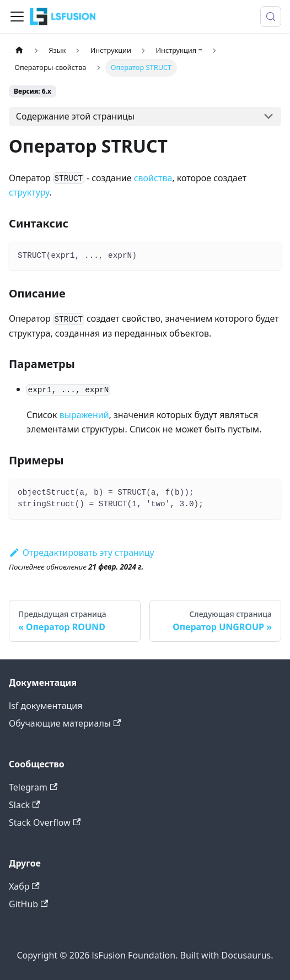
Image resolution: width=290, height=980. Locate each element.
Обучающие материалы (65, 723)
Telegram (33, 787)
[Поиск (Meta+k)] (271, 17)
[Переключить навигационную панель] (17, 17)
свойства (153, 178)
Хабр (24, 886)
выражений (84, 415)
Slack (24, 805)
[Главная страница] (19, 50)
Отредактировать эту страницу (82, 553)
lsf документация (46, 706)
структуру (29, 192)
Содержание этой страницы (75, 116)
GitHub (28, 904)
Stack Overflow (45, 822)
